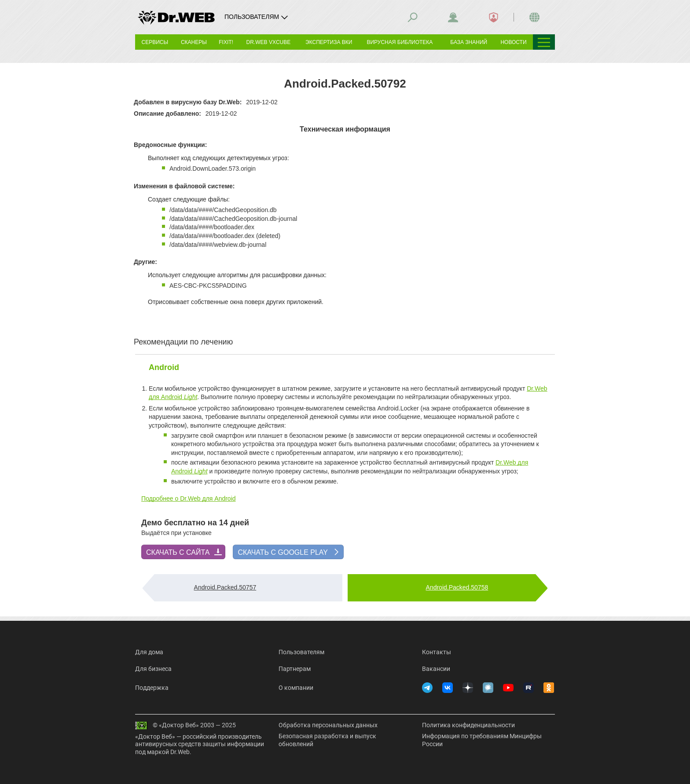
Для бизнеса (153, 669)
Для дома (149, 652)
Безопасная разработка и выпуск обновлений (327, 740)
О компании (296, 688)
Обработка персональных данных (328, 725)
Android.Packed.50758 (457, 587)
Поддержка (152, 688)
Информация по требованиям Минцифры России (482, 740)
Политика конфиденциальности (468, 725)
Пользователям (301, 652)
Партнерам (295, 669)
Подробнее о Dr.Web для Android (189, 498)
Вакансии (436, 669)
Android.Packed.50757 (225, 587)
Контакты (437, 652)
